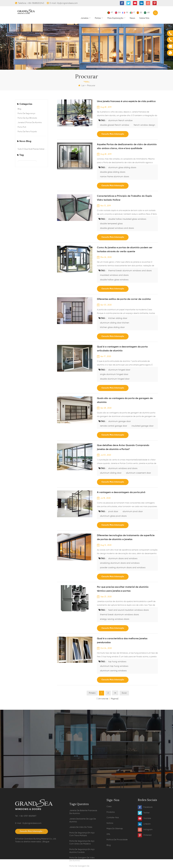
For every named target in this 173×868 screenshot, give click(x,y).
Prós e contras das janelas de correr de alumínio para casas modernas (31, 187)
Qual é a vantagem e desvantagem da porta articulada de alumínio (122, 349)
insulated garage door (142, 426)
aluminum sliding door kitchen (115, 323)
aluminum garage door (119, 421)
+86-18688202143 (36, 3)
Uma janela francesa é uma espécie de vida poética (126, 101)
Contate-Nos (113, 854)
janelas (84, 18)
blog (19, 109)
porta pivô (22, 127)
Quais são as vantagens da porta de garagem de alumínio (125, 400)
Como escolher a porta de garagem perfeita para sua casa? (29, 165)
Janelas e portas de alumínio (30, 123)
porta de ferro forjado (27, 132)
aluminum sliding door (111, 473)
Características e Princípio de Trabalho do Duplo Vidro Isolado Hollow (125, 198)
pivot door (113, 511)
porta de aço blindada (27, 118)
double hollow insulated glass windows (31, 247)
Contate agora (87, 773)
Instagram (145, 858)
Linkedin (144, 853)
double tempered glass (29, 255)
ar (147, 13)
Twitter (144, 842)
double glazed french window (28, 232)
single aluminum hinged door (114, 374)
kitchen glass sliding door (112, 327)
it (132, 13)
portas (98, 18)
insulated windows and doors (114, 275)
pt (110, 13)
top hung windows (117, 662)
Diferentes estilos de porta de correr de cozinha (124, 299)
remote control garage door (114, 426)
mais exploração (115, 18)
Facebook (145, 836)
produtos (111, 849)
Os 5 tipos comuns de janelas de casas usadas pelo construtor (32, 196)
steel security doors (27, 217)
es (139, 13)
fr (125, 13)
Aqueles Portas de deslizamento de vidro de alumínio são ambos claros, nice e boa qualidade (127, 147)
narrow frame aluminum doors (29, 285)
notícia (110, 860)
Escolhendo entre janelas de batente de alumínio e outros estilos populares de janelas (30, 176)
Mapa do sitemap (115, 865)
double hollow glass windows (114, 280)
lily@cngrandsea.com (67, 3)
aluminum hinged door (119, 370)
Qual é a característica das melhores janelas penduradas (122, 641)
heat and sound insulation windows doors (128, 610)
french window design (28, 239)
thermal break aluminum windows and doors (130, 271)
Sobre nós (144, 18)
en (118, 13)
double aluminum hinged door (115, 379)
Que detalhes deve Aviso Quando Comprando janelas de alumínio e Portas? (123, 447)
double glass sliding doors (30, 277)
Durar (124, 693)
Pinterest (145, 864)
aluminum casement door (138, 473)
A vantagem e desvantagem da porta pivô (121, 492)
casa (109, 843)
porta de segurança (26, 114)
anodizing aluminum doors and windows (120, 563)
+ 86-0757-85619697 (28, 847)
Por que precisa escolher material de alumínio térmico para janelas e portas (123, 589)
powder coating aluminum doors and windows (123, 568)
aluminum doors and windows (123, 559)
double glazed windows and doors (31, 263)
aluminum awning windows (113, 671)
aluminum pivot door (133, 511)
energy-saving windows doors (115, 619)
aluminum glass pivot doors (113, 516)
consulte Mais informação (113, 134)
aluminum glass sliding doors (31, 271)
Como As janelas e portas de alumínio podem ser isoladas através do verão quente (125, 250)
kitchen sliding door (118, 318)
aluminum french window (30, 224)
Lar (81, 86)
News (132, 18)
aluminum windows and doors (123, 468)
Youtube (144, 847)
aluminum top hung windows (114, 666)
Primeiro (92, 693)
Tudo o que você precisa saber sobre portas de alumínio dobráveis (31, 154)
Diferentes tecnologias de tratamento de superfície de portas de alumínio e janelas (126, 537)
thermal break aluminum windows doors (119, 615)
